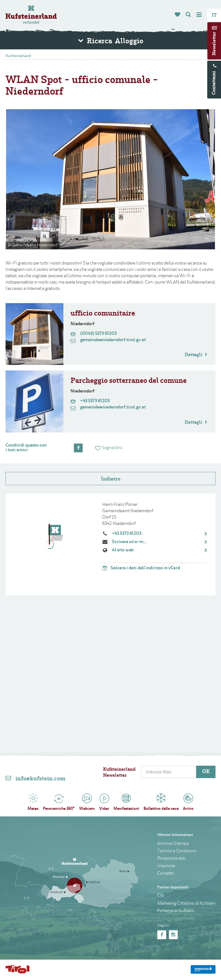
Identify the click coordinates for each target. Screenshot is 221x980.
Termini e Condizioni (177, 852)
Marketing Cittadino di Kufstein (186, 904)
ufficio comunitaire (103, 315)
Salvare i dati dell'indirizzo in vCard (141, 569)
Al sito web (123, 551)
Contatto (166, 874)
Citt (161, 897)
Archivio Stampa (173, 845)
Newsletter (214, 44)
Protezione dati (171, 859)
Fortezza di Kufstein (176, 912)
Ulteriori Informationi (175, 836)
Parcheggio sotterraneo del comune (129, 382)
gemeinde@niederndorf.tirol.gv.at (108, 341)
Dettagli (196, 356)
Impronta (166, 867)
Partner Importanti (173, 888)
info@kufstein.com (40, 780)
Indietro (111, 480)
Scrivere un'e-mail (130, 543)
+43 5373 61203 (127, 535)
